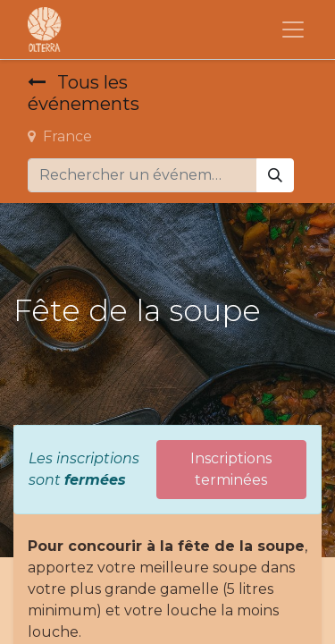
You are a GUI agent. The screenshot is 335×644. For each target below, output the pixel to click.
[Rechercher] (275, 175)
